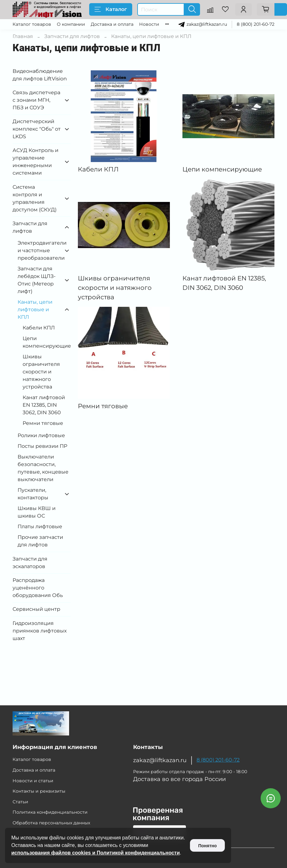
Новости (149, 24)
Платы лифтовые (40, 526)
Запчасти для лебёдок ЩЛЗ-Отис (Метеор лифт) (37, 280)
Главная (23, 36)
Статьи (20, 802)
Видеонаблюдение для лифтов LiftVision (40, 75)
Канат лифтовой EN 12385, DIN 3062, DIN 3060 (44, 405)
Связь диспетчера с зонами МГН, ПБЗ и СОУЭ (36, 100)
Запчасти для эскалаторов (30, 563)
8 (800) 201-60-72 (256, 24)
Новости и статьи (33, 781)
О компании (71, 24)
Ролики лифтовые (41, 435)
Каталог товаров (32, 24)
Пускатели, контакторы (33, 494)
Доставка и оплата (112, 24)
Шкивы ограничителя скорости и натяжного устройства (41, 372)
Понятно (207, 846)
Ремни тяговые (43, 423)
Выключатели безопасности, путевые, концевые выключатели (43, 468)
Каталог (111, 9)
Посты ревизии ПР (42, 446)
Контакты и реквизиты (39, 791)
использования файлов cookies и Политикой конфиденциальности (96, 853)
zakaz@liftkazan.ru (207, 24)
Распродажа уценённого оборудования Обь (38, 588)
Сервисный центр (36, 609)
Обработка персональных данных (51, 823)
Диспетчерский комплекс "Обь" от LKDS (37, 129)
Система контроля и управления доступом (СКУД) (35, 198)
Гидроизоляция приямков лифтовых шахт (40, 631)
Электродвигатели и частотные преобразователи (39, 250)
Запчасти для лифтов (72, 36)
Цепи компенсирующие (47, 342)
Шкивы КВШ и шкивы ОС (37, 512)
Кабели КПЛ (39, 328)
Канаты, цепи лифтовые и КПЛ (35, 309)
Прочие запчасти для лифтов (40, 541)
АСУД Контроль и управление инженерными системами (35, 162)
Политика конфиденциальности (50, 812)
